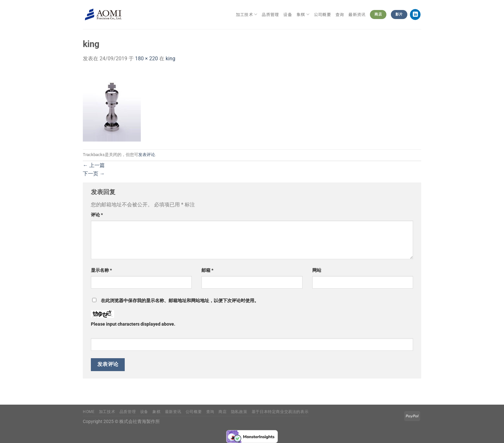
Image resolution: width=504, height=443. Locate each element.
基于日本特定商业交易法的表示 (280, 412)
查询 (340, 14)
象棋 (303, 15)
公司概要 (322, 14)
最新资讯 (357, 14)
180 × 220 (146, 59)
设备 (288, 14)
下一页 (94, 174)
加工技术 (247, 15)
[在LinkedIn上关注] (415, 15)
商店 (223, 412)
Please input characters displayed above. (133, 324)
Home (89, 412)
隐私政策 (239, 412)
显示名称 (101, 270)
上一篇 (94, 165)
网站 (317, 270)
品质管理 (270, 14)
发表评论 (147, 155)
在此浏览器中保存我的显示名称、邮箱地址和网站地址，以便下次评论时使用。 (180, 301)
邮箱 (207, 270)
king (170, 59)
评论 (97, 215)
